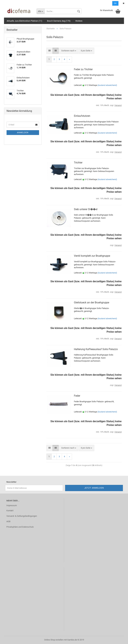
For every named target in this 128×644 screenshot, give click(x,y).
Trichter (78, 163)
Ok (115, 3)
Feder (77, 396)
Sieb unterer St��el (86, 209)
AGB (8, 521)
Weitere (79, 21)
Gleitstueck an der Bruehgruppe (92, 302)
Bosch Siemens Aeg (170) (59, 21)
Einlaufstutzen (82, 116)
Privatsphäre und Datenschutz (20, 527)
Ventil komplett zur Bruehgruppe (92, 256)
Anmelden (23, 133)
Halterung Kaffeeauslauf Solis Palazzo (96, 349)
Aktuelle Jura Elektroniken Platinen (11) (24, 21)
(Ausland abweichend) (107, 85)
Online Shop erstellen (54, 640)
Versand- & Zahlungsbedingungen (22, 516)
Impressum (12, 505)
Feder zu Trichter (83, 69)
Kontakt (10, 511)
